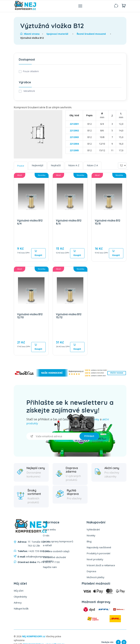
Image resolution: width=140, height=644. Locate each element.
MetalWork (29, 92)
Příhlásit (89, 437)
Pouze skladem (31, 73)
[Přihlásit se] (53, 437)
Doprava (91, 572)
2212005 (74, 152)
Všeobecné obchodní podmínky (54, 560)
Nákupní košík (21, 609)
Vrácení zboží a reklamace (101, 566)
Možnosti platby (95, 578)
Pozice (21, 167)
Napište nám (50, 568)
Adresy (18, 603)
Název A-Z (74, 167)
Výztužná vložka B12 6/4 (30, 223)
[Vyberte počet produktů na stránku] (122, 167)
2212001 (74, 125)
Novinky (91, 536)
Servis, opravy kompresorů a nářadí (58, 544)
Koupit (38, 254)
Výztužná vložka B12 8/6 (69, 223)
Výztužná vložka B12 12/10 (30, 317)
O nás (46, 536)
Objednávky (20, 598)
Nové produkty (95, 560)
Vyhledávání (93, 530)
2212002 (74, 132)
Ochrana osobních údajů (56, 552)
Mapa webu (49, 530)
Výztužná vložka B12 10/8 (108, 223)
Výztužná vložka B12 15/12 (69, 317)
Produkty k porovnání (98, 554)
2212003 (74, 138)
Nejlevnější (37, 167)
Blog (89, 542)
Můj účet (19, 592)
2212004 (74, 145)
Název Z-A (92, 167)
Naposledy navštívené (99, 548)
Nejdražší (56, 167)
